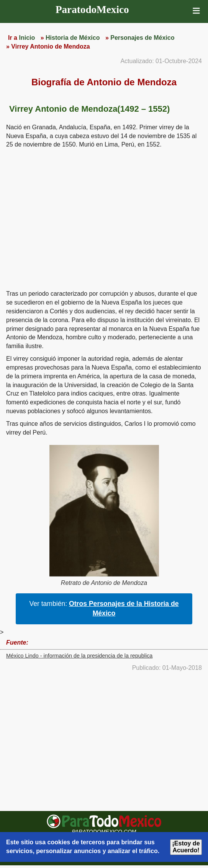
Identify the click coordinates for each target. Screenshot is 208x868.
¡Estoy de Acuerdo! (186, 847)
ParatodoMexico (92, 10)
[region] (104, 218)
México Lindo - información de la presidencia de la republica (79, 656)
